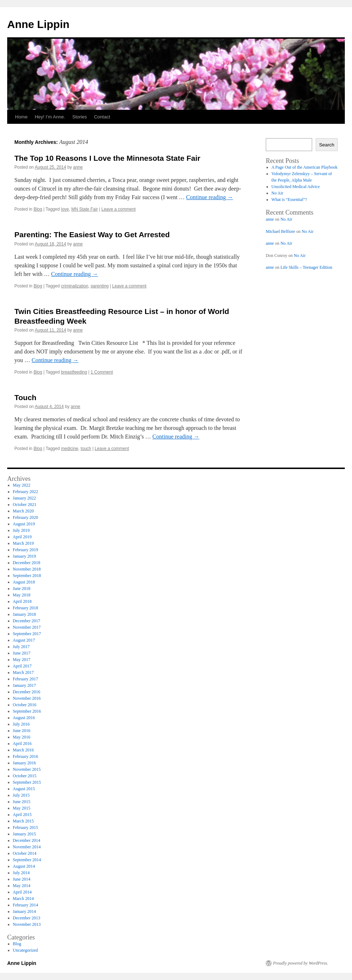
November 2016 (27, 698)
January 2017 (24, 685)
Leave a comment (118, 209)
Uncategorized (26, 950)
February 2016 (26, 756)
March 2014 (23, 899)
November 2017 (27, 627)
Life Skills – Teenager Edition (306, 267)
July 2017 (21, 647)
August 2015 (24, 789)
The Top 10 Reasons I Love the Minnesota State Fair (107, 158)
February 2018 (26, 608)
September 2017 (27, 634)
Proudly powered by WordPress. (301, 963)
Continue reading (210, 197)
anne (78, 167)
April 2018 (22, 601)
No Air (277, 193)
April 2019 (22, 537)
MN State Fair (84, 209)
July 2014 (21, 873)
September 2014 (27, 860)
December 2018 (27, 563)
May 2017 (22, 660)
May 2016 (22, 737)
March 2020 (23, 511)
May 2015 (22, 808)
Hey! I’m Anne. (50, 117)
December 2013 (27, 918)
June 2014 (22, 879)
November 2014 (27, 847)
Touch (25, 397)
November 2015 (27, 769)
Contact (102, 117)
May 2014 (22, 886)
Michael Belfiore (281, 231)
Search (326, 145)
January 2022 (24, 498)
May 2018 (22, 595)
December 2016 (27, 692)
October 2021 (25, 505)
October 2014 (25, 853)
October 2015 (25, 776)
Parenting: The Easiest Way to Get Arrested (92, 235)
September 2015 (27, 782)
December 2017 (27, 621)
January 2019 (24, 556)
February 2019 (26, 550)
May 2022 (22, 485)
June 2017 (22, 653)
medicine (70, 449)
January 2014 (24, 911)
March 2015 (23, 821)
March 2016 (23, 750)
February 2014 (26, 905)
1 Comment (102, 372)
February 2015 (26, 827)
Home (21, 117)
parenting (99, 286)
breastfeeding (74, 372)
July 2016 (21, 724)
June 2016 (22, 731)
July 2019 (21, 530)
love (65, 209)
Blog (38, 209)
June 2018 (22, 589)
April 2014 (22, 892)
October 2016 (25, 705)
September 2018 (27, 576)
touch (86, 449)
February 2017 (26, 679)
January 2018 (24, 614)
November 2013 (27, 924)
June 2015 (22, 802)
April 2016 (22, 744)
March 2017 (23, 672)
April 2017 (22, 666)
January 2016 (24, 763)
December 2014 (27, 840)
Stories (79, 117)
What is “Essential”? (289, 200)
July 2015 (21, 795)
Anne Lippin (38, 24)
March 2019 (23, 543)
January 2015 (24, 834)
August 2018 (24, 582)
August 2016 (24, 718)
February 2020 (26, 517)
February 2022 (26, 492)
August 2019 (24, 524)
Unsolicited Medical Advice (296, 187)
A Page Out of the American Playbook (305, 167)
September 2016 (27, 711)
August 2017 (24, 640)
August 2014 (24, 866)
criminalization (75, 286)
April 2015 (22, 815)
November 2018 (27, 569)
